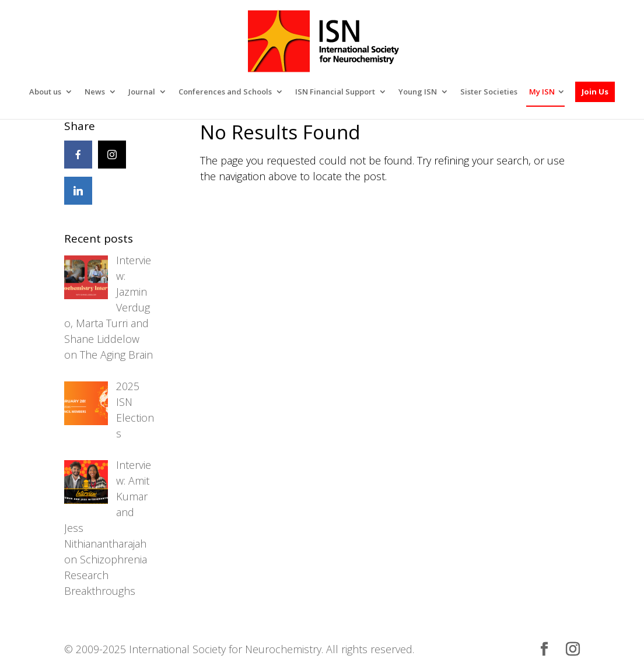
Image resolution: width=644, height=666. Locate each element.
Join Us (595, 57)
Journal (142, 57)
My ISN (542, 57)
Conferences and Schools (225, 57)
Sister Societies (489, 57)
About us (45, 57)
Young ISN (418, 57)
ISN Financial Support (335, 57)
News (95, 57)
